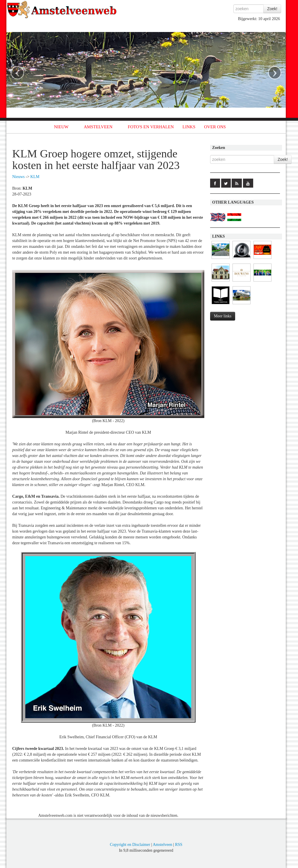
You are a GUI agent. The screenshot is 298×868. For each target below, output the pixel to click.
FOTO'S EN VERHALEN (151, 127)
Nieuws (18, 177)
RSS (179, 845)
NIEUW (61, 127)
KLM (35, 177)
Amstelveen (163, 845)
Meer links (223, 316)
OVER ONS (215, 127)
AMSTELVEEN (98, 127)
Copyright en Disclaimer (130, 845)
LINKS (189, 127)
